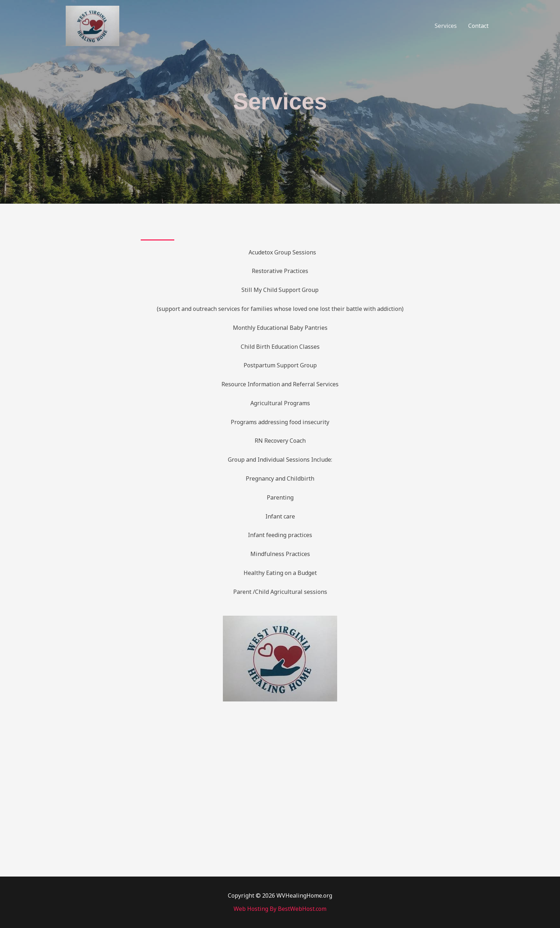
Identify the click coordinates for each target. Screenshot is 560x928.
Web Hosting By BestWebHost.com (280, 909)
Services (446, 26)
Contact (478, 26)
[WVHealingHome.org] (92, 25)
